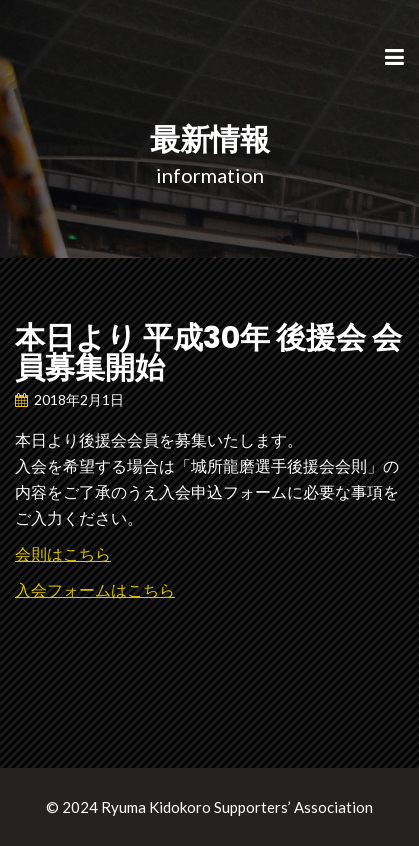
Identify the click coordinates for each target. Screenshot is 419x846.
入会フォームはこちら (95, 589)
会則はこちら (63, 553)
